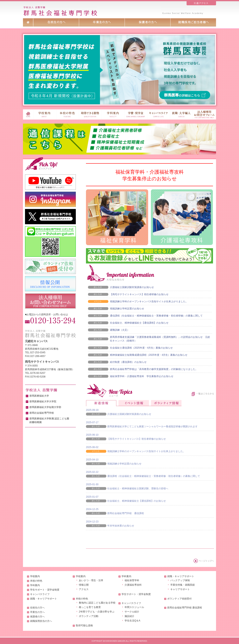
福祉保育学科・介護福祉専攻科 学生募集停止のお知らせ (142, 376)
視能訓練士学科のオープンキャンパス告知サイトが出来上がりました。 (149, 301)
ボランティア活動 (89, 616)
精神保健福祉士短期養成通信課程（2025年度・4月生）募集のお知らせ (149, 355)
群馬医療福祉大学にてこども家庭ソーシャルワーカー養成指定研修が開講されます (152, 426)
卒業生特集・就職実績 (183, 585)
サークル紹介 (132, 612)
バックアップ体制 (180, 580)
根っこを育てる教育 (90, 607)
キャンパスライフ (40, 594)
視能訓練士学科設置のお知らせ (127, 309)
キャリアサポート (180, 589)
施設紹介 (129, 616)
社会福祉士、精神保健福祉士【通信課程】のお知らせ (139, 323)
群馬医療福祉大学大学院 (43, 401)
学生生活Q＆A (132, 621)
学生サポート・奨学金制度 (45, 590)
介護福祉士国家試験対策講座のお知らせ (132, 287)
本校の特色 (36, 581)
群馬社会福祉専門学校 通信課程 (126, 513)
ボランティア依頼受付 (179, 599)
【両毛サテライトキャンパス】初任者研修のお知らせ (139, 294)
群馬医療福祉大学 (39, 396)
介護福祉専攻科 (133, 585)
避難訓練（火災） (120, 330)
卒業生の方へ (37, 612)
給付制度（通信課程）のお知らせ (128, 362)
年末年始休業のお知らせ (121, 526)
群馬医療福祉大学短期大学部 (45, 407)
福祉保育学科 (132, 580)
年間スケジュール (134, 607)
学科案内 (35, 585)
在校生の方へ (37, 608)
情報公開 (84, 585)
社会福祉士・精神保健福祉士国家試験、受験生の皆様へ (138, 488)
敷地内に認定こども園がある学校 (97, 603)
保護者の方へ (37, 617)
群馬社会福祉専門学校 (42, 413)
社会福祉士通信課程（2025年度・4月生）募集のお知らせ (141, 348)
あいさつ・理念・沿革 (91, 580)
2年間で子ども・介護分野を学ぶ (97, 612)
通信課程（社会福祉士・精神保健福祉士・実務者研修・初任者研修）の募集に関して (156, 316)
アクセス (84, 589)
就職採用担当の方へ (41, 621)
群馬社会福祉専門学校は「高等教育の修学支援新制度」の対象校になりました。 (154, 369)
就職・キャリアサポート (43, 599)
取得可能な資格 (84, 626)
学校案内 (35, 576)
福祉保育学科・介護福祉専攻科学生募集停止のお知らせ (150, 175)
